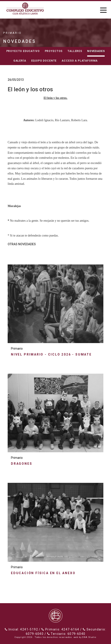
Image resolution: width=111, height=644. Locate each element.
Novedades (96, 51)
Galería (20, 61)
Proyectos (54, 51)
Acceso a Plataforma (80, 61)
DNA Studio (89, 637)
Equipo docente (44, 61)
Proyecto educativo (23, 51)
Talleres (75, 51)
